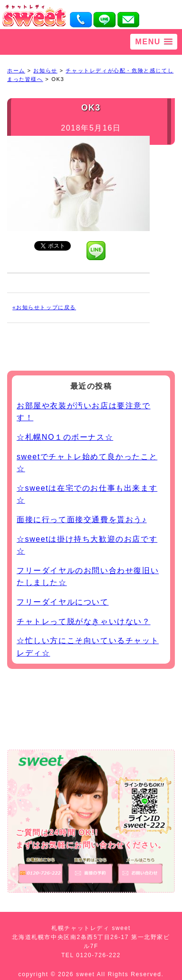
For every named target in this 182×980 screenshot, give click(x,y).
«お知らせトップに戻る (44, 307)
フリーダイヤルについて (63, 602)
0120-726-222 (98, 955)
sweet (86, 974)
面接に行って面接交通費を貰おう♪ (82, 520)
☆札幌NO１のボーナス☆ (65, 437)
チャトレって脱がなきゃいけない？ (84, 621)
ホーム (16, 71)
